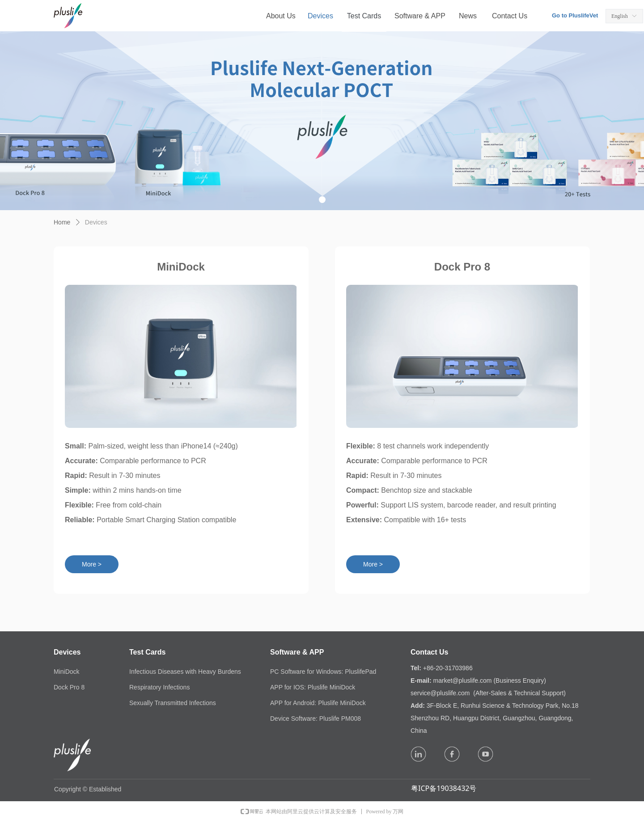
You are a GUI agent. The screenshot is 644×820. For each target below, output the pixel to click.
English (620, 16)
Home (62, 222)
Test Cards (364, 16)
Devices (96, 222)
